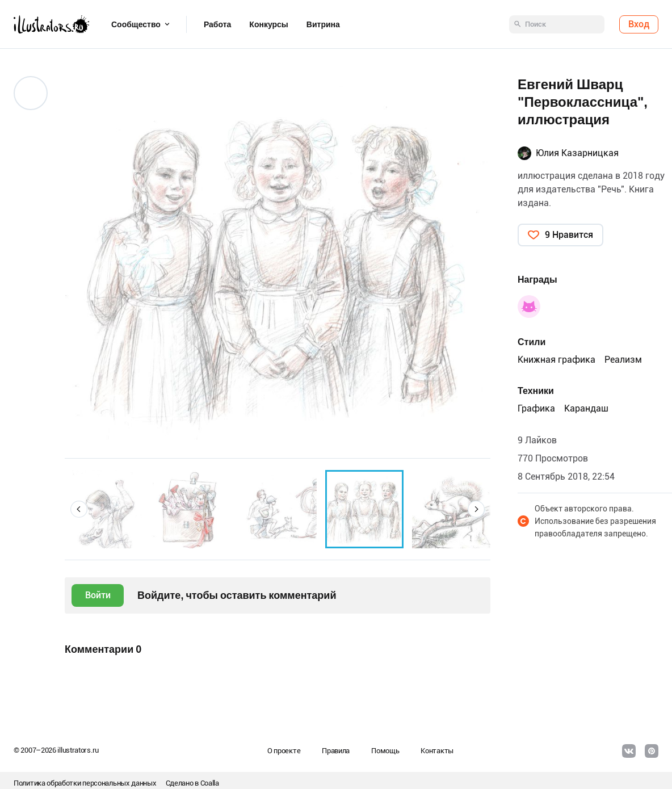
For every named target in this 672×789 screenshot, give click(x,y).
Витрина (323, 24)
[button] (79, 509)
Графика (536, 408)
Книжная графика (556, 360)
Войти (98, 595)
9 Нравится (569, 235)
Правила (336, 751)
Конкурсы (268, 24)
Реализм (623, 360)
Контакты (437, 751)
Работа (217, 24)
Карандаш (586, 408)
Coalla (210, 783)
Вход (639, 24)
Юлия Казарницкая (577, 153)
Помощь (385, 751)
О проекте (284, 751)
